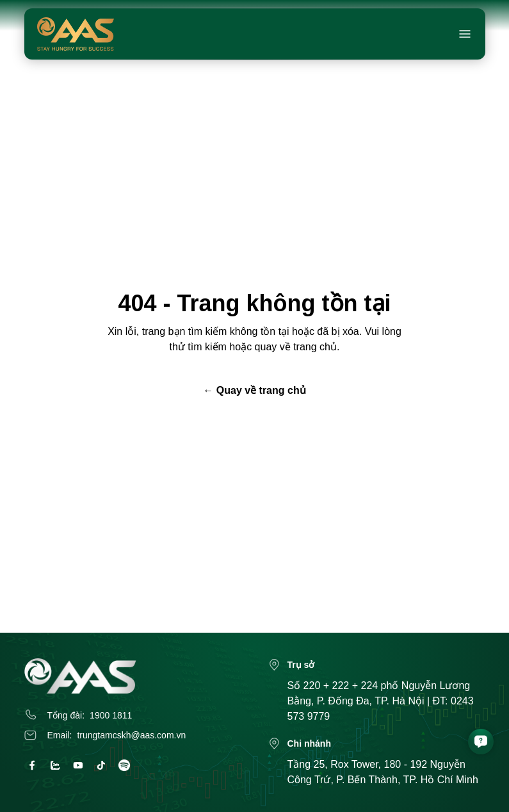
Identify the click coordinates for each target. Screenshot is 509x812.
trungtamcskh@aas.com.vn (131, 735)
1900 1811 (111, 715)
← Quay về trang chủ (254, 390)
